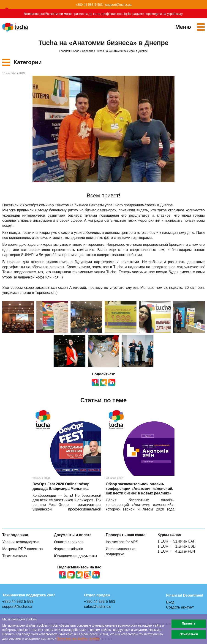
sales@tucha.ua (97, 607)
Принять (189, 624)
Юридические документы (76, 556)
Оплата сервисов (69, 542)
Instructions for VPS (122, 542)
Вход (170, 602)
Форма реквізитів (69, 549)
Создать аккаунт (180, 607)
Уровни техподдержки (21, 542)
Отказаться (189, 634)
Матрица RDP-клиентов (23, 549)
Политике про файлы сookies (78, 639)
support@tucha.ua (118, 5)
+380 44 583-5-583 (89, 5)
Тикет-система (15, 556)
